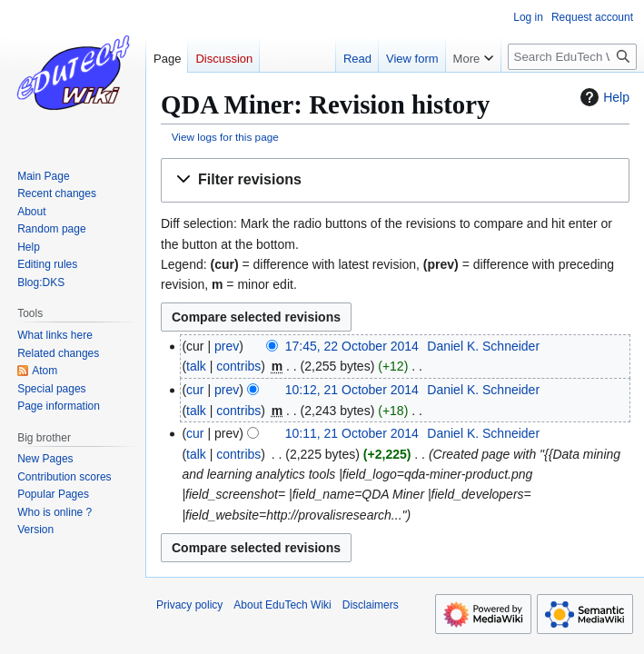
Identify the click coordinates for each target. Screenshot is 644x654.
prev (227, 346)
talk (196, 366)
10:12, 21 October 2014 (352, 390)
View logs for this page (225, 137)
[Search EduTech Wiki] (572, 57)
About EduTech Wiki (282, 605)
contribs (238, 366)
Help (603, 97)
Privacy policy (189, 605)
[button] (395, 180)
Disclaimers (371, 605)
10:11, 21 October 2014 (352, 433)
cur (195, 390)
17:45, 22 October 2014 (352, 346)
